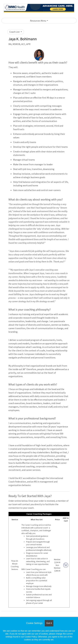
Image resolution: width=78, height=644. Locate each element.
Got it (49, 623)
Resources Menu (38, 21)
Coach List (15, 32)
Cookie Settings (34, 623)
